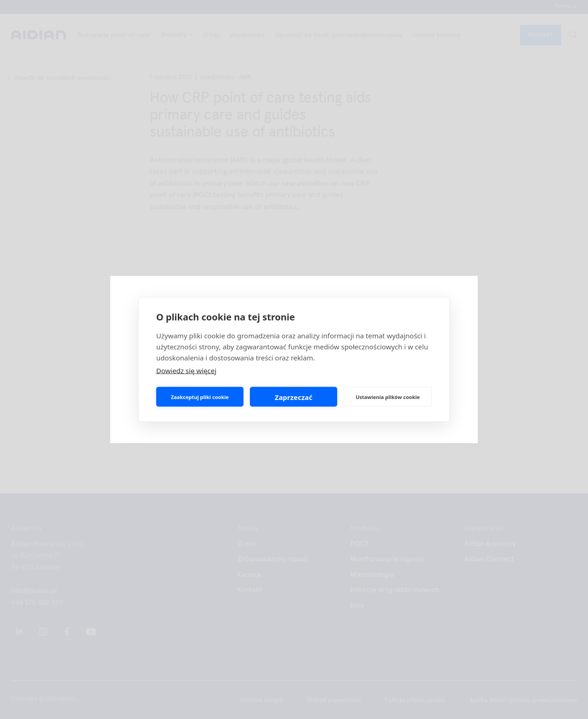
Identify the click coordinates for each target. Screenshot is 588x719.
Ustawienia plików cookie (388, 397)
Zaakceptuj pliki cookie (200, 397)
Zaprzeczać (294, 397)
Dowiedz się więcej (186, 371)
